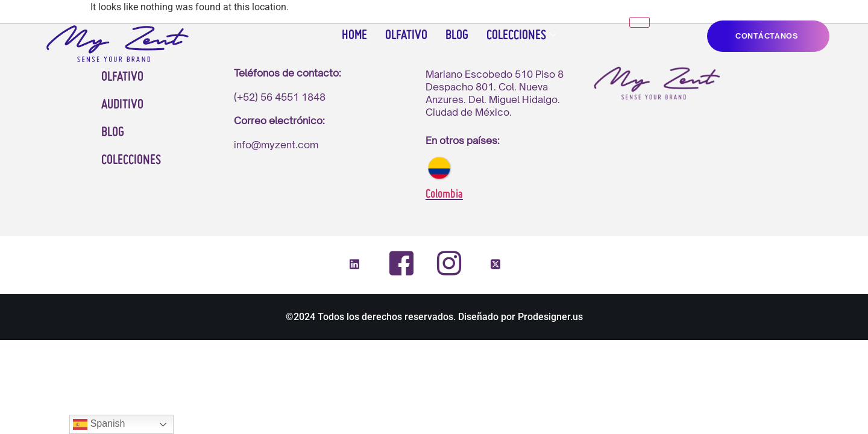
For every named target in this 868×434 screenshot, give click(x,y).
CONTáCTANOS (767, 36)
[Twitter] (495, 265)
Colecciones (521, 36)
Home (354, 36)
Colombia (444, 195)
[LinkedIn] (354, 265)
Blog (457, 36)
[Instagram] (448, 263)
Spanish (99, 424)
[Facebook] (401, 263)
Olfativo (406, 36)
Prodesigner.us (550, 317)
